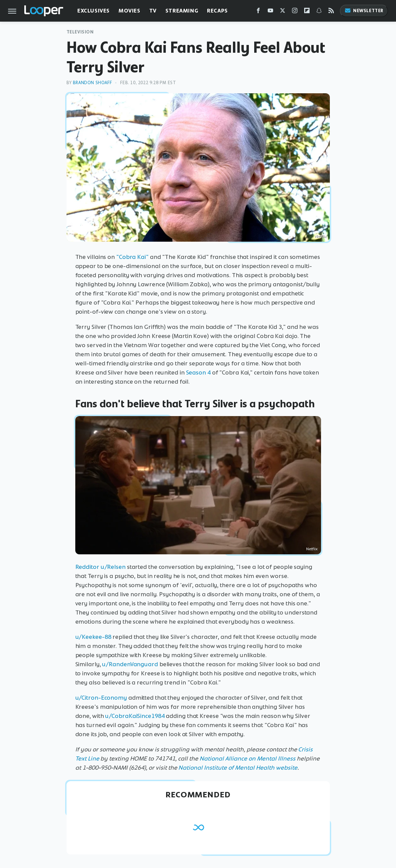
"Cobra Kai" (132, 257)
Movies (129, 11)
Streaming (182, 11)
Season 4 (198, 372)
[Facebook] (258, 12)
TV (153, 11)
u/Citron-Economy (101, 698)
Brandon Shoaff (92, 83)
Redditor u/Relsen (100, 567)
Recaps (217, 11)
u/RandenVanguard (130, 664)
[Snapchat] (319, 12)
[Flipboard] (307, 12)
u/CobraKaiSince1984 (135, 716)
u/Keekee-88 (93, 637)
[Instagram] (295, 12)
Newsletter (364, 11)
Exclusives (94, 11)
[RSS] (331, 12)
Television (80, 32)
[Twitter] (283, 12)
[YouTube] (270, 12)
